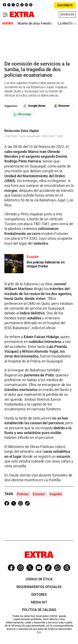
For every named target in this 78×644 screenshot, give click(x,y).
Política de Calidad (39, 610)
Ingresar (67, 14)
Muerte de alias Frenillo (35, 23)
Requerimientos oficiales (39, 587)
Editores (39, 595)
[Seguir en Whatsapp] (22, 114)
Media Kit (39, 602)
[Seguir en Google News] (34, 106)
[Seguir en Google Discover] (62, 106)
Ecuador (39, 494)
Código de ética (39, 579)
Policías (23, 494)
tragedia (56, 494)
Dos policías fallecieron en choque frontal (46, 264)
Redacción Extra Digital (22, 131)
